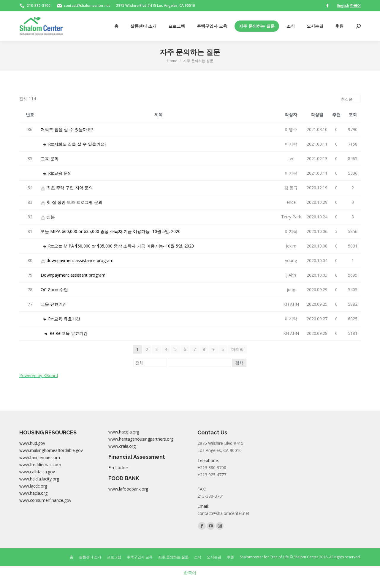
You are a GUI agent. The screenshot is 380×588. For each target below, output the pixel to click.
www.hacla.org (33, 493)
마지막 (237, 349)
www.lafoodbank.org (128, 489)
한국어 (355, 5)
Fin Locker (118, 468)
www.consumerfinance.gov (45, 500)
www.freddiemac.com (40, 465)
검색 (239, 363)
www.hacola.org (124, 432)
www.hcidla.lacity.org (39, 479)
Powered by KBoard (39, 375)
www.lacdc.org (33, 486)
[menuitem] (116, 26)
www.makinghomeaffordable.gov (51, 450)
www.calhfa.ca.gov (37, 472)
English (343, 5)
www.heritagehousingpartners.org (141, 439)
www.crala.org (122, 446)
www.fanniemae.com (40, 457)
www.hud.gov (32, 443)
